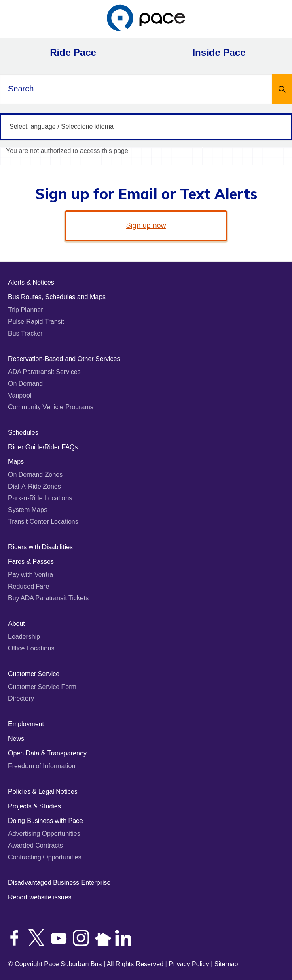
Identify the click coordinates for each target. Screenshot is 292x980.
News (16, 739)
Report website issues (40, 897)
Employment (26, 724)
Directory (21, 698)
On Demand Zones (35, 475)
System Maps (28, 510)
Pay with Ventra (31, 575)
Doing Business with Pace (45, 821)
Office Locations (31, 648)
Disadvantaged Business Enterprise (59, 883)
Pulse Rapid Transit (36, 322)
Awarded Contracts (36, 845)
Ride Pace (73, 52)
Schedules (23, 433)
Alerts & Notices (31, 282)
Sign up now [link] (146, 225)
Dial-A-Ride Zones (35, 486)
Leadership (24, 637)
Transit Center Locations (43, 522)
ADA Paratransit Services (44, 372)
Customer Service (34, 674)
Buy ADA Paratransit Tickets (48, 598)
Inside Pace (219, 52)
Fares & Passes (31, 562)
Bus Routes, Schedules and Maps (57, 297)
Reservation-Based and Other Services (64, 359)
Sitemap (226, 964)
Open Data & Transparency (47, 753)
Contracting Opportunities (45, 857)
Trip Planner (26, 310)
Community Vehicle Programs (51, 407)
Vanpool (20, 395)
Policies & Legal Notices (43, 792)
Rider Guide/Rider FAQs (43, 447)
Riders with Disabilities (40, 547)
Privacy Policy (189, 964)
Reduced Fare (29, 586)
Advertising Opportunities (44, 834)
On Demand (25, 384)
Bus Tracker (25, 333)
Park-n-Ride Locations (40, 498)
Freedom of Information (42, 766)
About (17, 624)
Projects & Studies (35, 806)
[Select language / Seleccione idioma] (146, 127)
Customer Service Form (42, 687)
